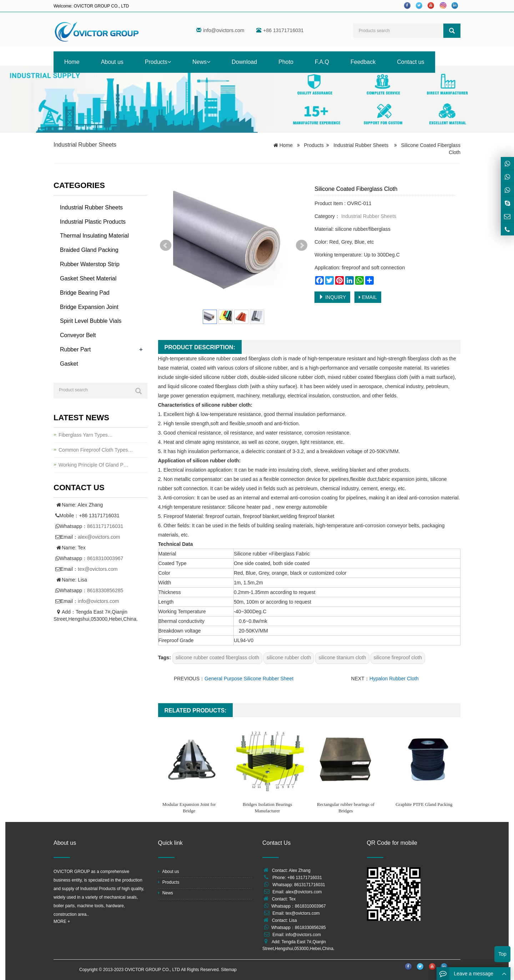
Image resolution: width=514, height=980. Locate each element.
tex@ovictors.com (98, 569)
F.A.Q (322, 62)
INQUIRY (332, 297)
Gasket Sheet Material (88, 278)
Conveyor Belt (78, 335)
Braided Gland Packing (89, 250)
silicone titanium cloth (342, 657)
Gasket (69, 364)
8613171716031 (105, 526)
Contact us (410, 62)
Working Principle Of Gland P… (94, 465)
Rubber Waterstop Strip (90, 264)
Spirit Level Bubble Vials (91, 321)
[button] (169, 62)
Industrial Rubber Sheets (85, 145)
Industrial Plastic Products (93, 222)
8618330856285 (105, 590)
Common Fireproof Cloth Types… (96, 450)
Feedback (363, 62)
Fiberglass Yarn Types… (86, 435)
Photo (286, 62)
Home (72, 62)
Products (158, 62)
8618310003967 (105, 558)
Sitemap (229, 970)
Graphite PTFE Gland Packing (424, 804)
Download (244, 62)
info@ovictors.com (224, 30)
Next (302, 245)
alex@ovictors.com (99, 537)
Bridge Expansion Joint (89, 307)
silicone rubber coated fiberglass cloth (217, 657)
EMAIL (368, 297)
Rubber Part (75, 349)
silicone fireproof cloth (398, 657)
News (201, 62)
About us (112, 62)
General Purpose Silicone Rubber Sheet (249, 679)
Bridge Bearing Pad (85, 293)
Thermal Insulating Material (94, 236)
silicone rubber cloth (289, 657)
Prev (166, 245)
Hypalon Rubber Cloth (394, 679)
